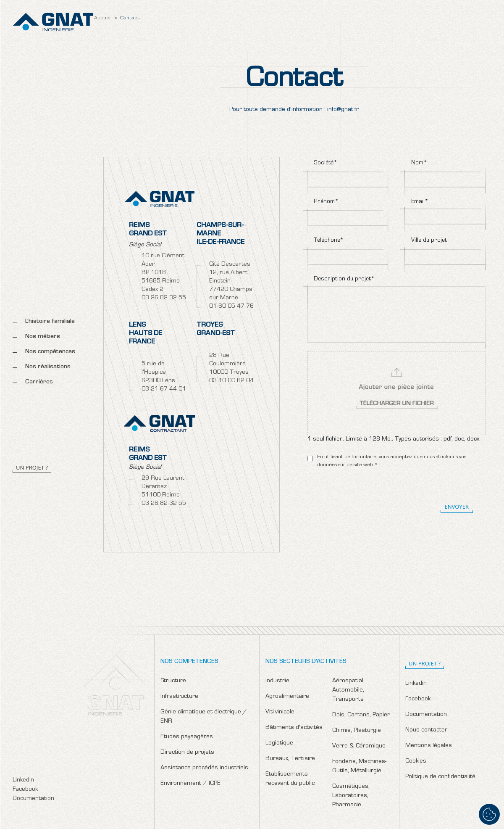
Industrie (277, 681)
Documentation (33, 799)
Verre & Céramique (359, 746)
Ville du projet (429, 241)
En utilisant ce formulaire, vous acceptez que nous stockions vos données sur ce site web (392, 461)
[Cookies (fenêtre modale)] (489, 814)
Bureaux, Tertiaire (290, 759)
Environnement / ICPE (190, 784)
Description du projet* (344, 280)
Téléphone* (329, 241)
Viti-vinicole (280, 712)
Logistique (279, 743)
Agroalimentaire (287, 697)
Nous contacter (426, 730)
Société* (325, 164)
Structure (173, 681)
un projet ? (425, 663)
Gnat (53, 22)
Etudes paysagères (187, 737)
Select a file (396, 393)
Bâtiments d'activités (294, 728)
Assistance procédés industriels (204, 768)
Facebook (25, 790)
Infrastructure (179, 697)
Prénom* (326, 202)
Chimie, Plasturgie (357, 731)
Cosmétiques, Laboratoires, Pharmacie (351, 796)
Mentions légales (429, 746)
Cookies (416, 762)
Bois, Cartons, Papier (361, 715)
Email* (420, 202)
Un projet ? (32, 467)
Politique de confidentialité (440, 777)
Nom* (419, 164)
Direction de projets (187, 753)
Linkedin (23, 780)
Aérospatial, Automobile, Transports (348, 690)
